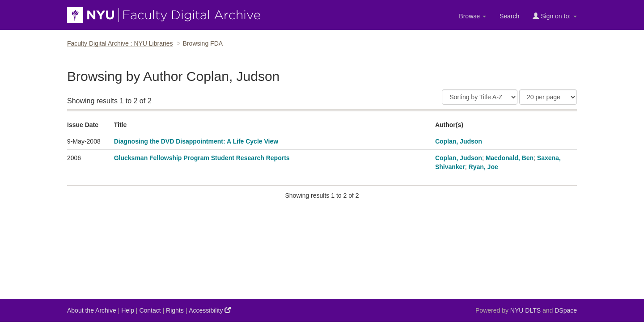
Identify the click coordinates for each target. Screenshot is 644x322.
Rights (175, 310)
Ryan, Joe (483, 167)
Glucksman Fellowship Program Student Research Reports (202, 158)
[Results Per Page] (548, 97)
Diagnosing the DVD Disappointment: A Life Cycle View (196, 141)
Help (128, 310)
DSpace (566, 310)
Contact (150, 310)
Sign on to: (555, 16)
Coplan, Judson (459, 141)
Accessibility (210, 310)
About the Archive (92, 310)
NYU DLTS (525, 310)
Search (509, 16)
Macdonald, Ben (510, 158)
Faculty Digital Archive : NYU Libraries (120, 43)
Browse (472, 16)
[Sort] (480, 97)
